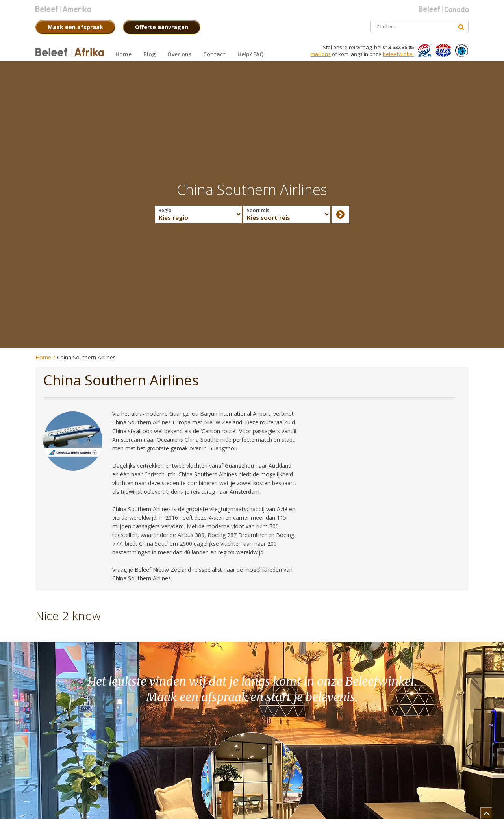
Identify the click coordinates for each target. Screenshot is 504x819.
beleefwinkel (398, 54)
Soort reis (258, 211)
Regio (165, 211)
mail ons (321, 54)
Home (43, 357)
